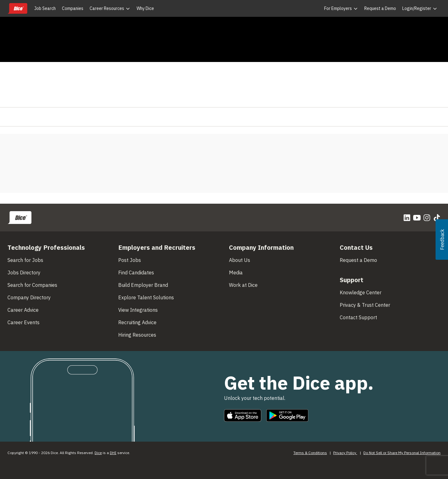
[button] (442, 239)
